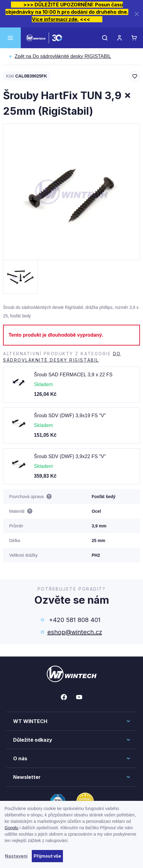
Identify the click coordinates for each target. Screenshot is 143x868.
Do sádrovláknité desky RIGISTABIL (63, 56)
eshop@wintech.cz (75, 632)
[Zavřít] (137, 14)
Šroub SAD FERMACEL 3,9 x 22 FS (73, 375)
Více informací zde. (55, 19)
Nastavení (16, 856)
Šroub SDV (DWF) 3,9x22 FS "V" (70, 456)
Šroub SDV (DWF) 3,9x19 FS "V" (70, 416)
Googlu (11, 828)
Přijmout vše (47, 856)
